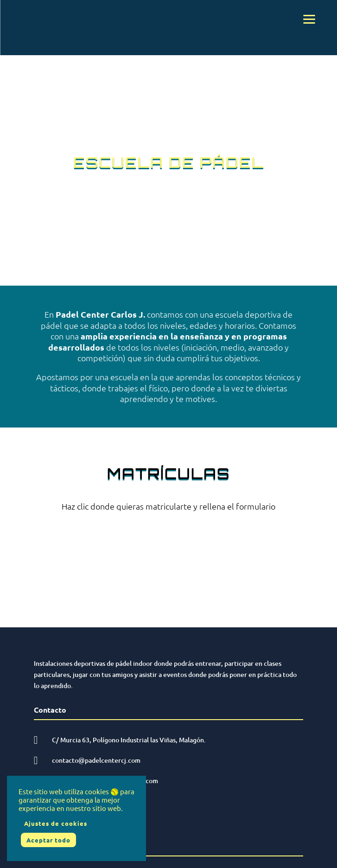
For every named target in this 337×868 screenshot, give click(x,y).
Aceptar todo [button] (48, 840)
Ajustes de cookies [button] (56, 823)
